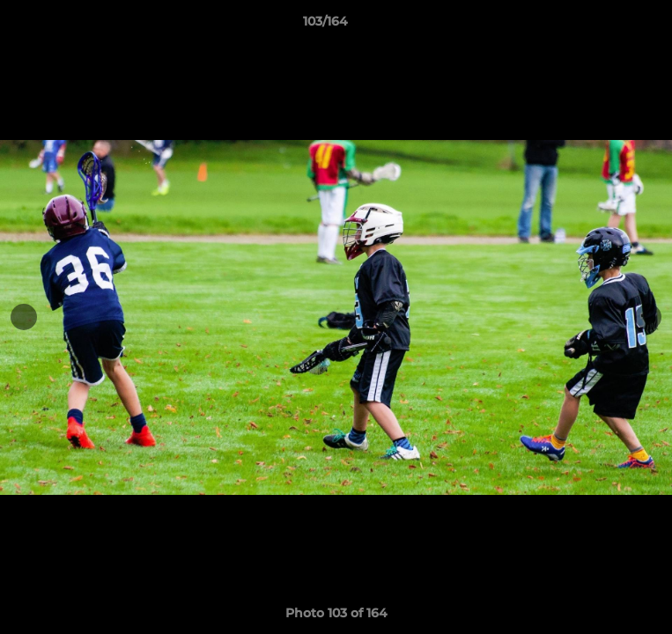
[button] (609, 26)
